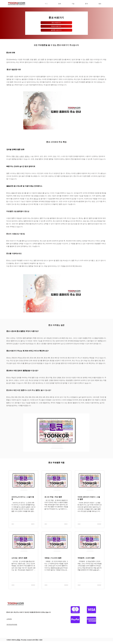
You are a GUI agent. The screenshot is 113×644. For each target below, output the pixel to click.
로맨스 (27, 156)
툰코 (19, 640)
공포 (17, 156)
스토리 (22, 156)
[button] (60, 4)
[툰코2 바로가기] (56, 26)
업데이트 (51, 266)
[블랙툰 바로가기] (56, 30)
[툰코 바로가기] (56, 23)
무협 (13, 156)
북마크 (36, 199)
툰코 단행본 (57, 378)
